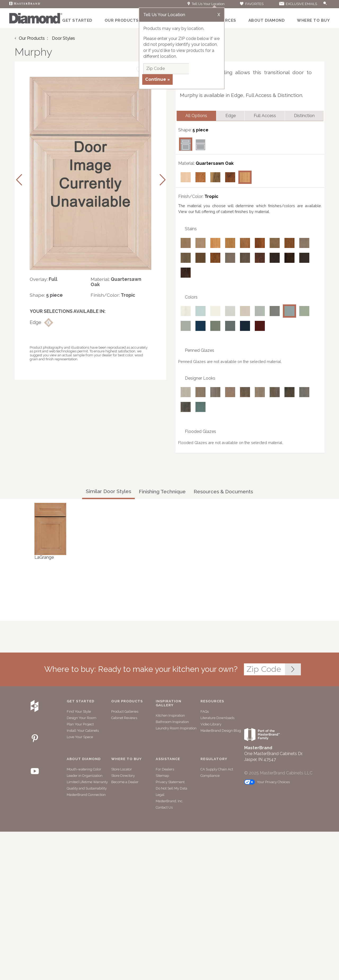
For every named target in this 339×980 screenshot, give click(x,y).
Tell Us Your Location (206, 4)
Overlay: (39, 279)
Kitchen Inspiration (170, 716)
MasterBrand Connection (86, 795)
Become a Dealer (125, 782)
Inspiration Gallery (169, 704)
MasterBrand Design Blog (221, 731)
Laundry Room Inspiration (176, 729)
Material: (100, 279)
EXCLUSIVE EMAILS (298, 4)
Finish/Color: (105, 295)
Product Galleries (125, 712)
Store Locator (122, 770)
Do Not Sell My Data (171, 789)
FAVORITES (251, 4)
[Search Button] (325, 4)
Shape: (37, 295)
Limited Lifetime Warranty (87, 782)
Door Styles (63, 38)
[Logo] (36, 22)
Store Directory (123, 776)
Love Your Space (80, 737)
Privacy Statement (170, 782)
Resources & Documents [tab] (223, 492)
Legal (160, 795)
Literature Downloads (217, 718)
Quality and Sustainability (87, 789)
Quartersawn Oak (215, 164)
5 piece (200, 130)
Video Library (211, 725)
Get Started (77, 20)
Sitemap (162, 776)
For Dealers (165, 770)
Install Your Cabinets (83, 731)
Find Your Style (79, 712)
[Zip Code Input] (293, 670)
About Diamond (267, 20)
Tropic (211, 197)
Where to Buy (313, 20)
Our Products (122, 20)
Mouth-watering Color (84, 770)
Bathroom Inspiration (172, 722)
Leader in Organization (85, 776)
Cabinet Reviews (124, 718)
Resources (212, 702)
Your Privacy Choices (267, 782)
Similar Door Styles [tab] (108, 492)
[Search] (320, 4)
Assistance (168, 760)
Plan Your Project (80, 725)
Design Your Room (82, 718)
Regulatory (214, 760)
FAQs (205, 712)
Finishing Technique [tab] (162, 492)
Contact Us (164, 808)
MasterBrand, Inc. (169, 802)
